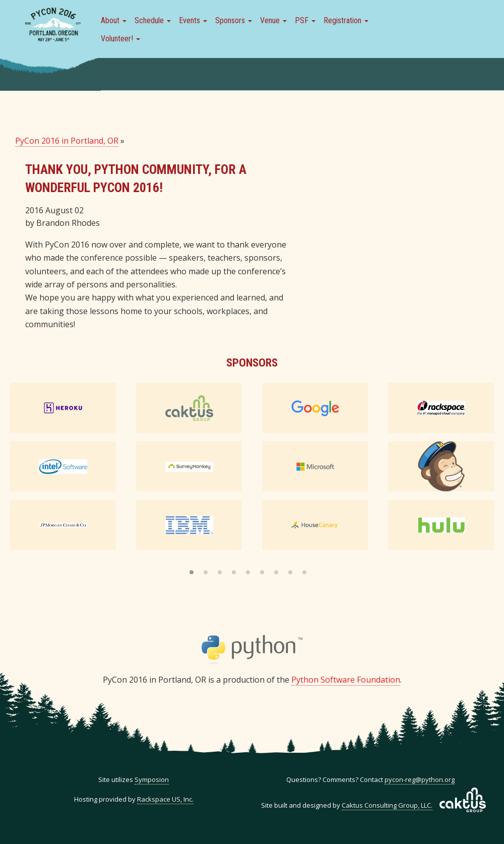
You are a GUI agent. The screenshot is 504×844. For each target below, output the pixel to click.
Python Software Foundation (346, 680)
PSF (305, 20)
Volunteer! (120, 39)
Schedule (153, 20)
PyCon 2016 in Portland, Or (53, 25)
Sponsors (234, 20)
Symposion (152, 779)
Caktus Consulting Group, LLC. (387, 805)
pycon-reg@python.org (420, 779)
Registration (346, 20)
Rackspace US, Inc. (165, 799)
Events (193, 20)
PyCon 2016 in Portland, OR (67, 141)
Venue (273, 20)
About (114, 20)
